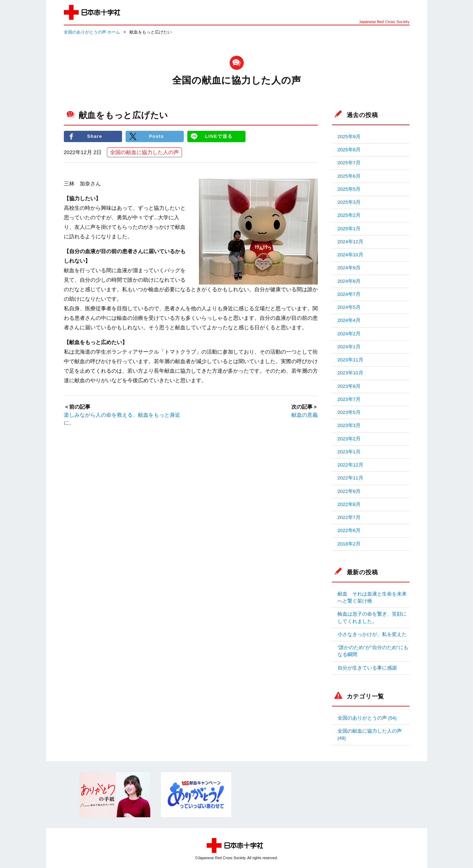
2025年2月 (349, 215)
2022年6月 (349, 530)
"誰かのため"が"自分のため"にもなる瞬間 (373, 651)
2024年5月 (349, 307)
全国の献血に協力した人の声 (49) (370, 735)
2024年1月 (349, 347)
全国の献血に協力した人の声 (144, 152)
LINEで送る (219, 136)
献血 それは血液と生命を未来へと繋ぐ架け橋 (372, 597)
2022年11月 (350, 478)
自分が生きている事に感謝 (367, 668)
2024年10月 (350, 255)
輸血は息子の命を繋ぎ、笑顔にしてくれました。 (372, 618)
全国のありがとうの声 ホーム (92, 32)
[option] (115, 795)
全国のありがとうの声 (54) (367, 718)
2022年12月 (350, 465)
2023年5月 (349, 412)
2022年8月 (349, 504)
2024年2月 (349, 334)
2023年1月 (349, 452)
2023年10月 (350, 373)
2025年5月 (349, 189)
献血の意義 (305, 415)
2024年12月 (350, 242)
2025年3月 (349, 202)
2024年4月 (349, 320)
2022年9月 (349, 491)
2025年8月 (349, 150)
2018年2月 (349, 544)
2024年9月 (349, 268)
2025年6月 (349, 176)
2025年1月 (349, 229)
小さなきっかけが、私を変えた (372, 634)
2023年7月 (349, 399)
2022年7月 (349, 517)
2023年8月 (349, 386)
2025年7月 (349, 163)
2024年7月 (349, 294)
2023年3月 (349, 425)
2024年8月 (349, 281)
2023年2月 (349, 439)
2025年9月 (349, 137)
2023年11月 (350, 360)
